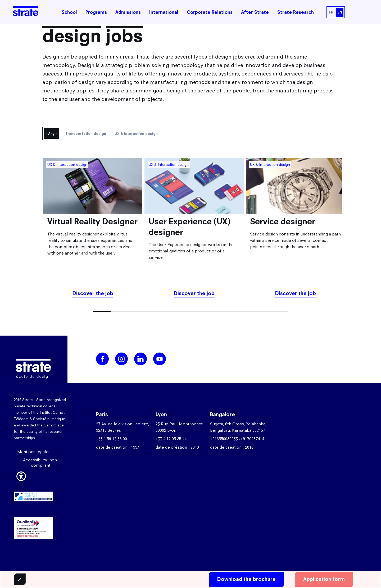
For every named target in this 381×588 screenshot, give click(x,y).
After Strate (255, 12)
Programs (96, 12)
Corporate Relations (210, 12)
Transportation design (86, 133)
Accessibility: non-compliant (41, 463)
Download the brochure (244, 579)
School (69, 12)
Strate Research (296, 12)
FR (331, 12)
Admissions (128, 12)
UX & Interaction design (136, 133)
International (164, 12)
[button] (21, 475)
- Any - (51, 133)
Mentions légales (34, 452)
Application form (322, 579)
